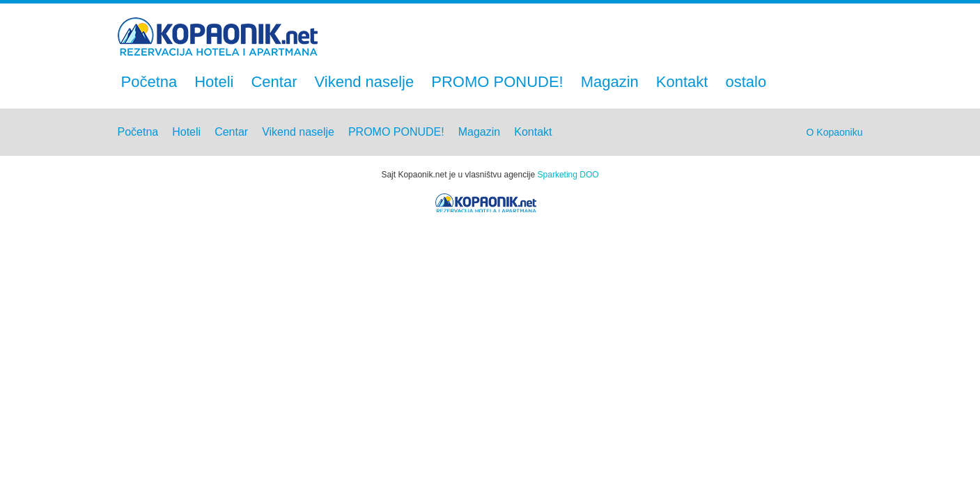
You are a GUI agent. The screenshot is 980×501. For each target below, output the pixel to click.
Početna (149, 82)
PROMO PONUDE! (497, 82)
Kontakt (682, 82)
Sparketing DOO (568, 175)
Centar (274, 82)
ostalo (746, 82)
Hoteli (214, 82)
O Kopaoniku (835, 132)
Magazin (610, 82)
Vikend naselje (365, 82)
